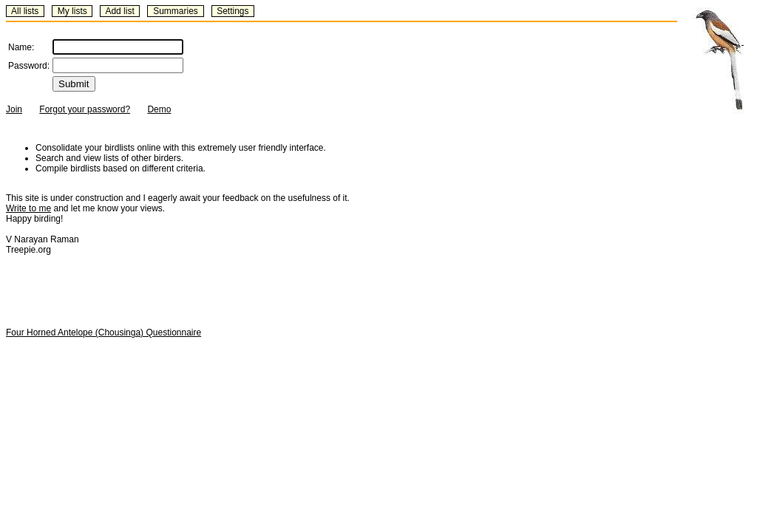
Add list (119, 11)
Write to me (28, 208)
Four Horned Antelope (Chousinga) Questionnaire (103, 332)
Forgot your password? (85, 109)
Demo (159, 109)
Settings (232, 11)
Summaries (176, 11)
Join (14, 109)
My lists (72, 11)
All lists (25, 11)
